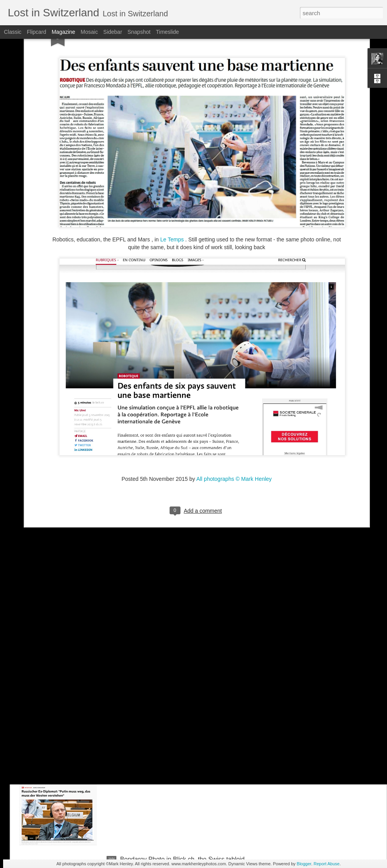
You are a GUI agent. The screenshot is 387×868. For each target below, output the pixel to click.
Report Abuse (327, 864)
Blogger (304, 864)
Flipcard (37, 32)
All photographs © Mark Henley (234, 417)
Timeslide (167, 32)
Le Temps (172, 178)
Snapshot (139, 32)
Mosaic (89, 32)
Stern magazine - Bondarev (158, 771)
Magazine (64, 32)
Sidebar (113, 32)
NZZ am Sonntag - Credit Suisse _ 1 (170, 683)
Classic (13, 32)
